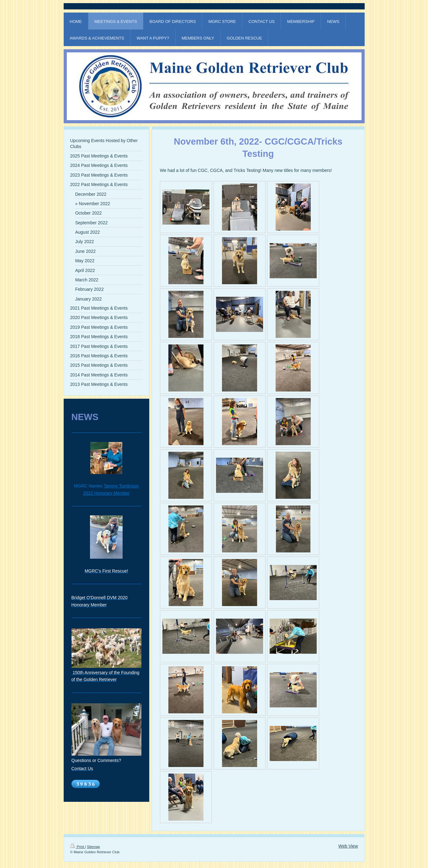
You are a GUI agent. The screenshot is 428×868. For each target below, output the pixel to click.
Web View (348, 846)
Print (78, 847)
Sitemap (93, 847)
